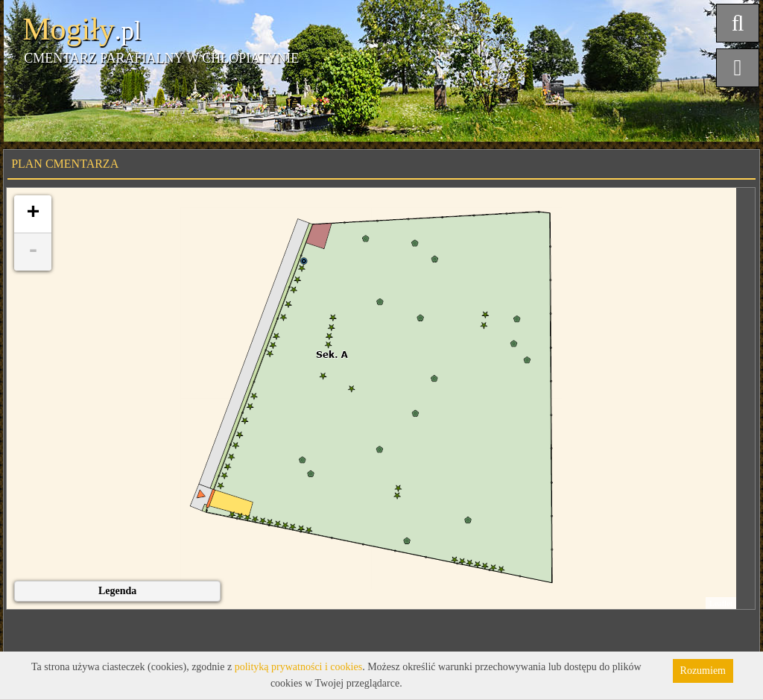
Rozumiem (703, 671)
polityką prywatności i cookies (298, 667)
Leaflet (721, 603)
